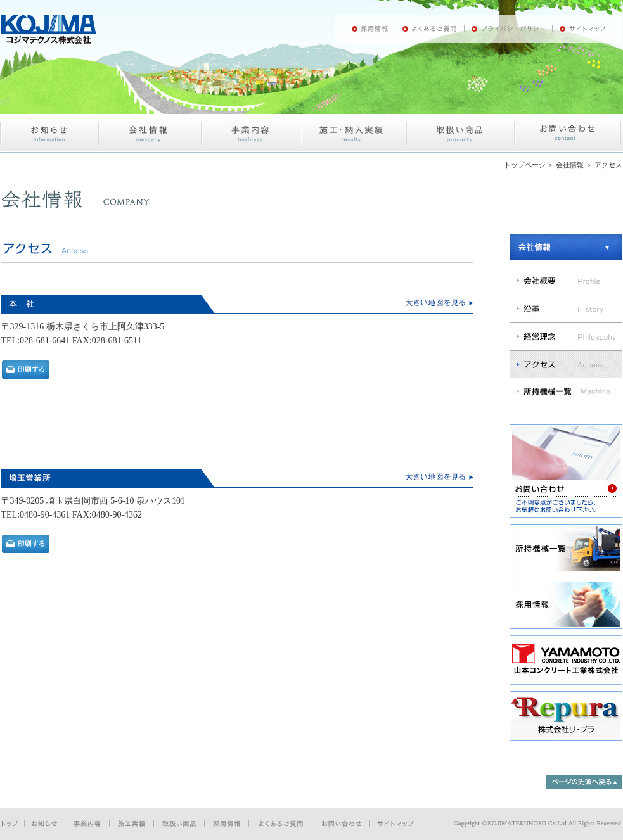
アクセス (608, 165)
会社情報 (570, 165)
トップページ (525, 165)
